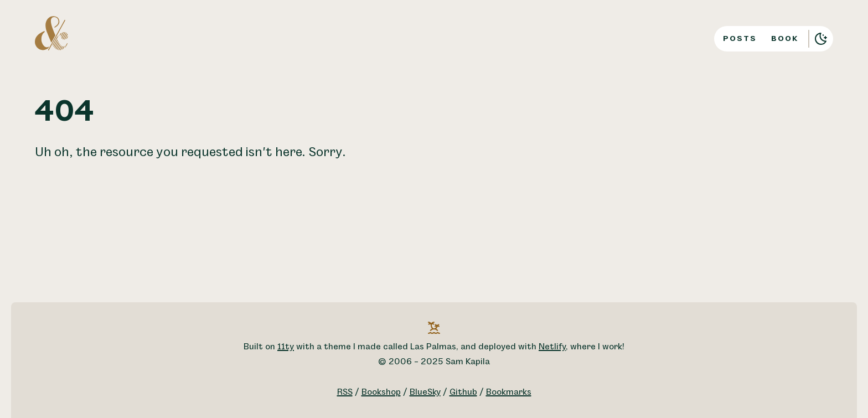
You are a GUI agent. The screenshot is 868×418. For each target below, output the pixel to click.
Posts (740, 38)
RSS (345, 392)
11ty (286, 347)
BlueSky (425, 392)
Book (785, 38)
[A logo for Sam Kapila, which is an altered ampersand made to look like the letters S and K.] (51, 33)
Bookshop (381, 392)
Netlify (552, 347)
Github (463, 392)
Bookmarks (509, 392)
